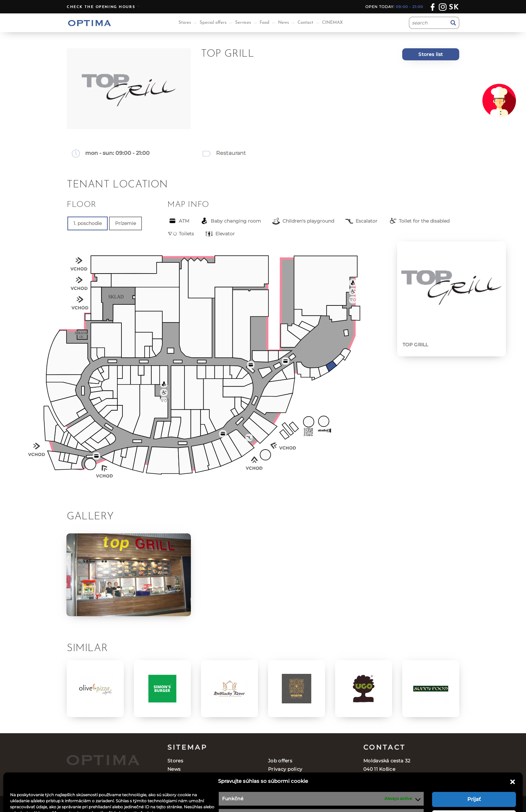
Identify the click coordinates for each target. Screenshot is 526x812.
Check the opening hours (101, 7)
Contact (305, 23)
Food (265, 23)
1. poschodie (88, 223)
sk (454, 8)
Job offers (280, 761)
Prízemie (125, 223)
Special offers (213, 23)
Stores (185, 23)
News (283, 23)
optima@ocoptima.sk (407, 786)
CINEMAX (332, 23)
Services (243, 23)
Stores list (431, 54)
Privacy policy (285, 769)
